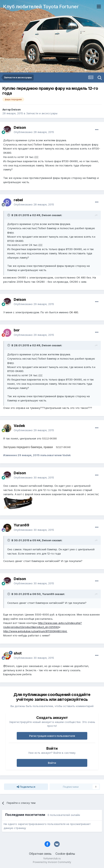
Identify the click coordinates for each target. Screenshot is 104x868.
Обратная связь (40, 854)
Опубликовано (34, 132)
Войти (52, 763)
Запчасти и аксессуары (42, 113)
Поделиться (26, 787)
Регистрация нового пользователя (52, 736)
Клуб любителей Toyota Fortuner (41, 7)
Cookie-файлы (65, 854)
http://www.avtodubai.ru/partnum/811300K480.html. (35, 631)
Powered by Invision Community (52, 862)
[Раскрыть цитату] (9, 215)
